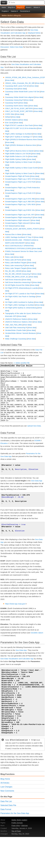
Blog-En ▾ (20, 7)
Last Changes (6, 787)
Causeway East (11, 89)
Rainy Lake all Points (13, 260)
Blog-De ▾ (12, 7)
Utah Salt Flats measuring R (16, 327)
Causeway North (12, 103)
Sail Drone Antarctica (13, 280)
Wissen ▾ (37, 7)
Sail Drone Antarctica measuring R (18, 282)
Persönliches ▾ (25, 11)
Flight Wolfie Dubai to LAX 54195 (18, 154)
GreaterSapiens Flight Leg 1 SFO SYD (20, 179)
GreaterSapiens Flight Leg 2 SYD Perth (20, 182)
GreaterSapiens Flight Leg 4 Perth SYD (20, 193)
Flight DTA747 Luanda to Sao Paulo (19, 125)
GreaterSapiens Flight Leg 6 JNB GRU (20, 202)
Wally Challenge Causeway (16, 339)
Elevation (5, 443)
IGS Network (10, 226)
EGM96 (38, 440)
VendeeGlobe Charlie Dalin (16, 330)
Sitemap (24, 825)
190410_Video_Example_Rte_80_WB (20, 83)
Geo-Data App (37, 481)
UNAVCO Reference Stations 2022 (19, 322)
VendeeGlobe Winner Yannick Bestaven (21, 333)
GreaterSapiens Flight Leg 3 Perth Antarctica (22, 188)
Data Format (6, 809)
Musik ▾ (29, 7)
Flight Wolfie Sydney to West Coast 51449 (21, 168)
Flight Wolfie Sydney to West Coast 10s (20, 162)
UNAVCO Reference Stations (16, 319)
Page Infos (16, 825)
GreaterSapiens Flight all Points (17, 176)
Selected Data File (8, 805)
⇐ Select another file (22, 363)
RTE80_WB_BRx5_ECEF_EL (17, 277)
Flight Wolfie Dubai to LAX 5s (16, 156)
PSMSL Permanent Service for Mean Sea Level (23, 251)
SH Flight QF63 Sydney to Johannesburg (21, 308)
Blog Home (5, 779)
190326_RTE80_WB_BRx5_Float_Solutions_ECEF (25, 77)
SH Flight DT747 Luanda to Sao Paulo (20, 294)
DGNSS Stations (12, 120)
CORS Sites (10, 114)
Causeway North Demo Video (17, 106)
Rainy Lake (9, 257)
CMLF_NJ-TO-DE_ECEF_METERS (19, 111)
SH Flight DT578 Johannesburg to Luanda (21, 288)
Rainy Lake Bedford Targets (16, 263)
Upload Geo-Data (34, 426)
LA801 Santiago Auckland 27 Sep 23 (19, 237)
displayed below (34, 33)
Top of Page (16, 831)
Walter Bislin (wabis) (19, 820)
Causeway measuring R (14, 100)
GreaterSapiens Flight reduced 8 (18, 223)
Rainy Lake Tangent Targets (16, 268)
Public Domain (17, 823)
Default (8, 117)
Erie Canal (9, 123)
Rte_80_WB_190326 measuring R (18, 274)
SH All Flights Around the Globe (17, 285)
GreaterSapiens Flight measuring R (19, 217)
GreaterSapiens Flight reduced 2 (18, 220)
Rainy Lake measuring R (15, 265)
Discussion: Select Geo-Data (12, 47)
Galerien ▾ (14, 11)
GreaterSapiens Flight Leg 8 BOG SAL (20, 210)
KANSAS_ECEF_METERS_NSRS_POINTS (22, 229)
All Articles (5, 783)
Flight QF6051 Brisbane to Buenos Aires (21, 145)
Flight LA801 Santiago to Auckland (18, 134)
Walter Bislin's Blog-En (11, 15)
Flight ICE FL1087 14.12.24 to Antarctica (21, 128)
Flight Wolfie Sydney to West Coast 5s (20, 173)
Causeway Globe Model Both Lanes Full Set (22, 92)
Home (4, 7)
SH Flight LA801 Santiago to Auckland (20, 305)
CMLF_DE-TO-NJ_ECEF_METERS (19, 108)
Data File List (6, 801)
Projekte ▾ (5, 11)
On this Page (6, 797)
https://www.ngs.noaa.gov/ (16, 604)
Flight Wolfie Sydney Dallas (16, 159)
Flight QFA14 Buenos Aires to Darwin (20, 151)
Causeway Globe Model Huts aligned (19, 97)
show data (10, 80)
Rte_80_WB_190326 (13, 271)
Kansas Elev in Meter (13, 234)
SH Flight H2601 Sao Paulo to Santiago (20, 296)
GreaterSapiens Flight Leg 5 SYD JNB (20, 199)
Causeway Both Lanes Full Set (17, 86)
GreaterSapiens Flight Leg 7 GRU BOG (20, 204)
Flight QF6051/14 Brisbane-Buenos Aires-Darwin (24, 139)
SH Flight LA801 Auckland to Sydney (19, 302)
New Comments (7, 791)
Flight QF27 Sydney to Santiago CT (19, 137)
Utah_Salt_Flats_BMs (14, 325)
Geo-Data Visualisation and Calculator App (17, 659)
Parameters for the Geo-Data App (15, 813)
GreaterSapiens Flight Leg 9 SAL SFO (20, 215)
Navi (4, 3)
